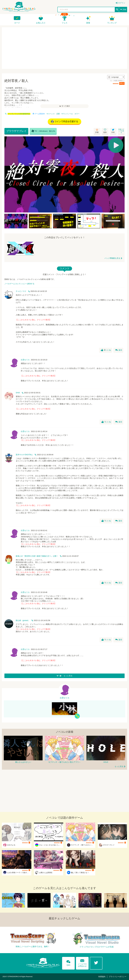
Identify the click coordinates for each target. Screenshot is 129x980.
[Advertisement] (64, 48)
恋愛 (58, 114)
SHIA (18, 393)
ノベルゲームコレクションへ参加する (19, 284)
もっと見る (119, 766)
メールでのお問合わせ (82, 963)
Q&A (68, 963)
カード (17, 23)
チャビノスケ (21, 291)
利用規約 (102, 977)
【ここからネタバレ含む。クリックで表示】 (33, 320)
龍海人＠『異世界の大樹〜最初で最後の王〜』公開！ (37, 556)
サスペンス (51, 114)
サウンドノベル (67, 114)
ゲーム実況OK (39, 114)
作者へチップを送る (121, 131)
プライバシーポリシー (118, 977)
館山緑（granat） (23, 620)
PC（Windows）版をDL (43, 131)
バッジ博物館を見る (112, 258)
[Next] (122, 174)
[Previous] (7, 174)
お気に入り (41, 23)
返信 (119, 350)
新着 (88, 23)
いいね (106, 350)
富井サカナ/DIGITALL (24, 455)
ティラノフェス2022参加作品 (19, 114)
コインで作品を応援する (64, 122)
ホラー (77, 114)
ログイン (122, 3)
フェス (65, 23)
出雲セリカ (25, 360)
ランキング (112, 23)
